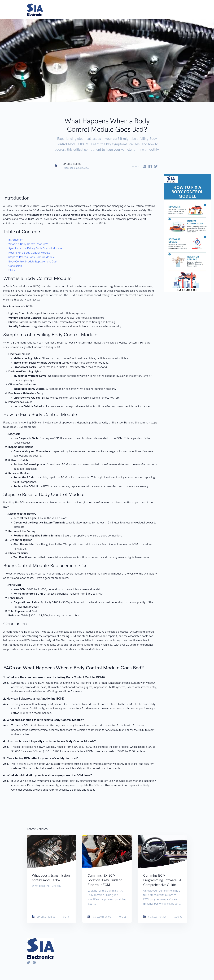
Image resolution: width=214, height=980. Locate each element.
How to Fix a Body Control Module (29, 253)
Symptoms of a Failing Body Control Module (35, 248)
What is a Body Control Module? (28, 244)
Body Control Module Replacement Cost (33, 261)
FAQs (12, 270)
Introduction (16, 240)
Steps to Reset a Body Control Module (32, 257)
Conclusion (15, 266)
